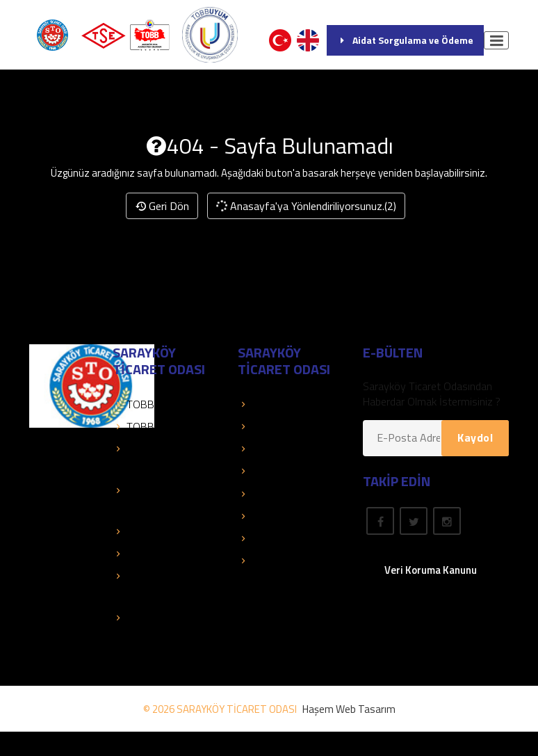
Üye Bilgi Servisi (281, 426)
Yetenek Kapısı (153, 618)
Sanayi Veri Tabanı (161, 554)
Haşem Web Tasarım (349, 709)
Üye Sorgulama (280, 404)
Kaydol (475, 437)
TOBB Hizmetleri (158, 404)
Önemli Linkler (276, 494)
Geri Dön (162, 206)
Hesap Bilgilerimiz (285, 471)
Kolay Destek (150, 531)
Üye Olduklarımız (283, 449)
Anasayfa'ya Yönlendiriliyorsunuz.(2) (305, 206)
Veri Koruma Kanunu (431, 570)
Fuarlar (260, 538)
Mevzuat (265, 516)
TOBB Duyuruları (158, 426)
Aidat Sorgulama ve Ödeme (405, 40)
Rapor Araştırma (283, 561)
